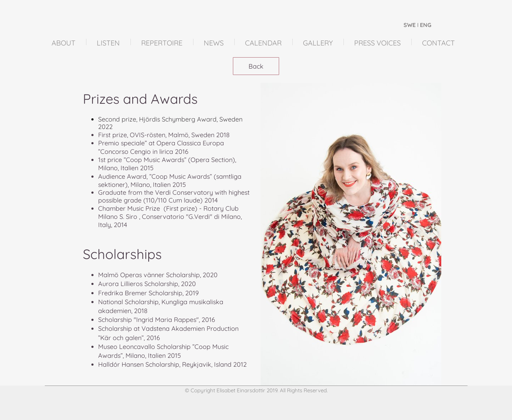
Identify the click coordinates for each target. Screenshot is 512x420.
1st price (110, 160)
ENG (426, 25)
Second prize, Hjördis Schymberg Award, (159, 119)
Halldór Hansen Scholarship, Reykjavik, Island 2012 (172, 364)
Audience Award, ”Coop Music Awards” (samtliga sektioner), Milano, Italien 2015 (170, 181)
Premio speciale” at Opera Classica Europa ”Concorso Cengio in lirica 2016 (161, 147)
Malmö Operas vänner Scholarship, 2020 (158, 275)
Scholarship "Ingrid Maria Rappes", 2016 (157, 320)
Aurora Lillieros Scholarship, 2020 (147, 284)
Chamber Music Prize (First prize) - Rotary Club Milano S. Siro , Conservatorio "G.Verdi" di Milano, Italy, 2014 (171, 217)
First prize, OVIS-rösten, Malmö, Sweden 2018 (164, 135)
